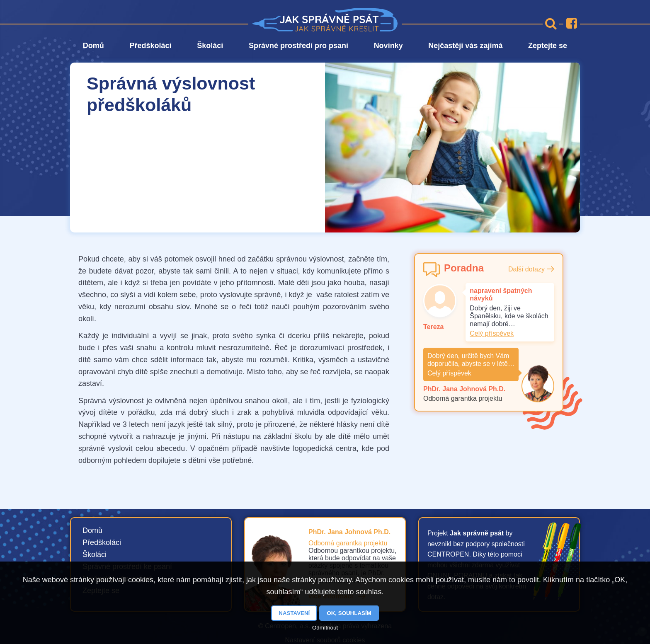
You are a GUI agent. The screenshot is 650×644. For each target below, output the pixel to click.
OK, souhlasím (349, 613)
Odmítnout (325, 628)
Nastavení (294, 613)
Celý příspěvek (492, 333)
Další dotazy (526, 269)
